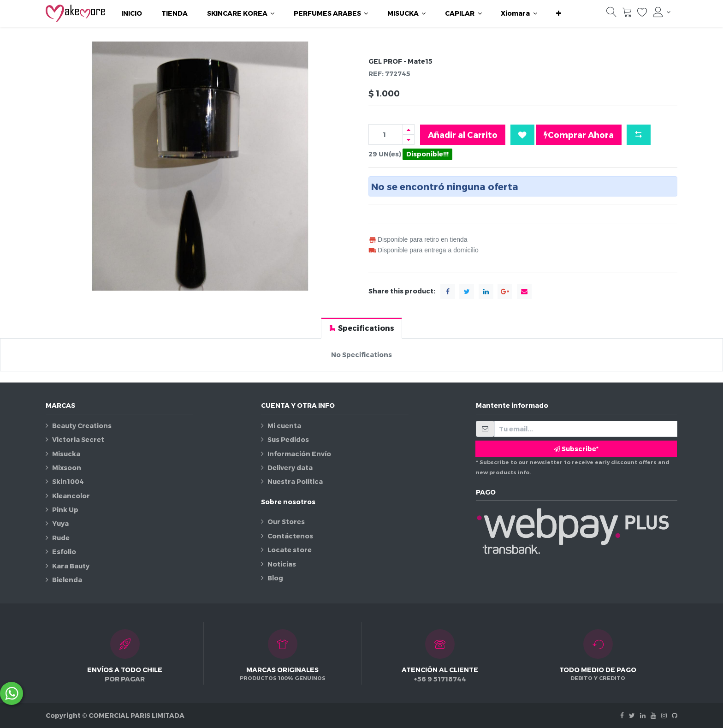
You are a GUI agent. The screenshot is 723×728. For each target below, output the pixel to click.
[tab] (361, 328)
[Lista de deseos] (642, 14)
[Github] (675, 715)
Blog (275, 578)
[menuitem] (132, 13)
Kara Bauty (71, 566)
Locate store (290, 550)
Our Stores (286, 522)
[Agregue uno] (409, 129)
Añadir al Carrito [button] (463, 134)
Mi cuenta (284, 426)
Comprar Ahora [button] (579, 135)
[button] (559, 13)
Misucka (66, 454)
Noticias (282, 564)
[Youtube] (653, 715)
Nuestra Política (295, 481)
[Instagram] (664, 715)
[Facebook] (622, 715)
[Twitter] (632, 715)
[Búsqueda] (611, 14)
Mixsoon (67, 468)
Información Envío (299, 454)
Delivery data (290, 468)
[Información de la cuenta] (662, 12)
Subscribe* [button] (576, 449)
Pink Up (65, 510)
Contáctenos (290, 536)
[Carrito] (627, 14)
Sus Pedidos (288, 439)
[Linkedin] (643, 715)
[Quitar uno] (409, 140)
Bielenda (67, 580)
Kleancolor (71, 496)
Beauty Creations (82, 426)
